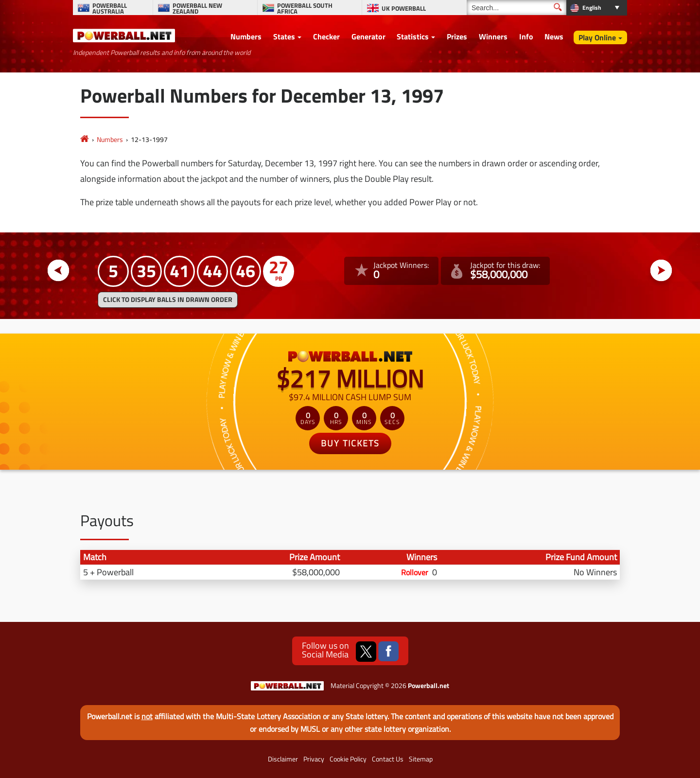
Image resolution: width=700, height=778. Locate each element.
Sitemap (421, 759)
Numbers (246, 36)
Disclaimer (283, 759)
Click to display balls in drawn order (168, 300)
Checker (326, 36)
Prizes (457, 36)
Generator (368, 36)
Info (526, 36)
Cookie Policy (348, 759)
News (554, 36)
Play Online (597, 37)
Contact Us (388, 759)
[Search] (516, 8)
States (284, 36)
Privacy (314, 759)
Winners (493, 36)
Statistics (413, 36)
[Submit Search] (558, 7)
